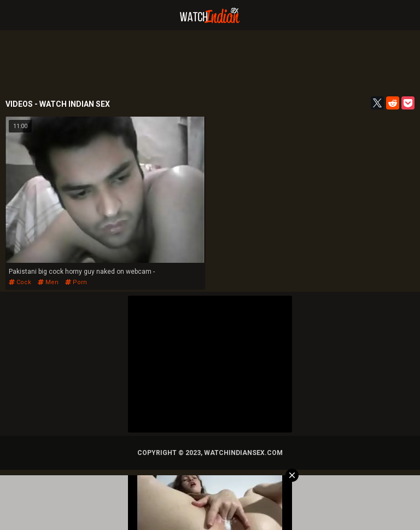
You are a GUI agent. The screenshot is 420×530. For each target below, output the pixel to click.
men (48, 282)
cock (20, 282)
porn (76, 282)
